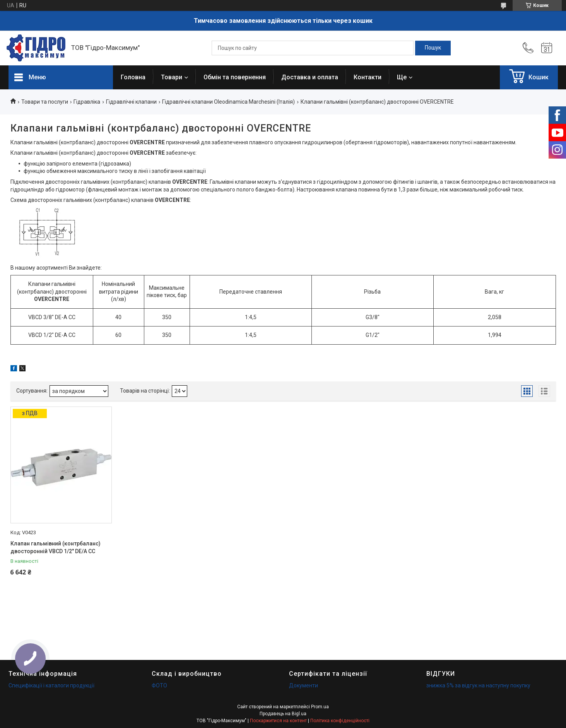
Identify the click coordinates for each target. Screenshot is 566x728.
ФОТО (159, 685)
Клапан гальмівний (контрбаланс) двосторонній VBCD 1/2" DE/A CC (56, 547)
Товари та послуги (45, 102)
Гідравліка (87, 102)
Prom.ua (320, 707)
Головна (133, 77)
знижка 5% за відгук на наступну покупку (478, 685)
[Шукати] (433, 48)
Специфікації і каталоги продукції (51, 685)
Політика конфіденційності (340, 721)
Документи (304, 685)
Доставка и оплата (310, 77)
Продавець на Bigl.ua (283, 714)
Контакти (368, 77)
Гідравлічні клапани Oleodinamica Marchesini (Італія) (228, 102)
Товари (172, 77)
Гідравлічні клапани (131, 102)
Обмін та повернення (235, 77)
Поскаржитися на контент (278, 721)
